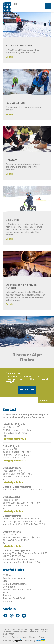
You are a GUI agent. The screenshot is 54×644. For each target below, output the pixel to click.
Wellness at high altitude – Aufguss (22, 286)
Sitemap (32, 637)
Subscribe (27, 390)
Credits (6, 637)
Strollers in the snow (19, 46)
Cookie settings (19, 637)
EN (15, 4)
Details (10, 57)
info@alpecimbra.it (14, 439)
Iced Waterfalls (15, 103)
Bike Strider (13, 220)
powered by (35, 640)
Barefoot (12, 160)
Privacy (42, 637)
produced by (12, 640)
